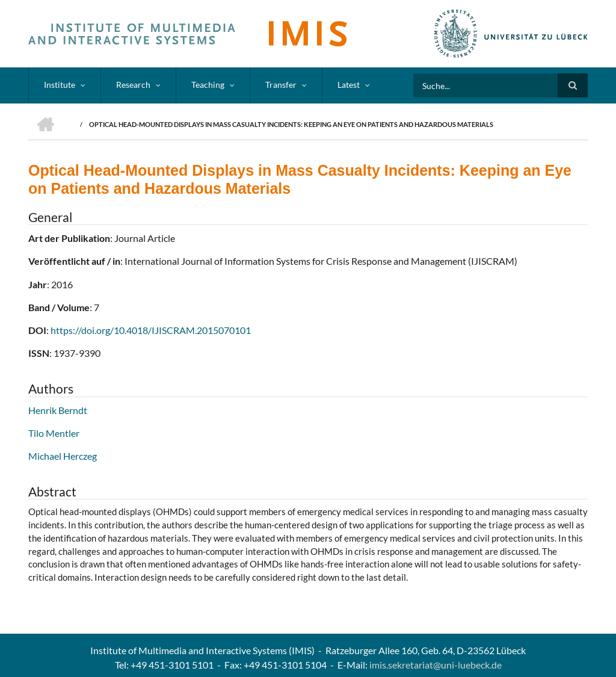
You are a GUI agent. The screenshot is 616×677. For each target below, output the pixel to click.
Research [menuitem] (133, 85)
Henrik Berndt (58, 410)
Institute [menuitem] (60, 85)
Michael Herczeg (63, 456)
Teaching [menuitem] (208, 85)
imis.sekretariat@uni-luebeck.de (436, 665)
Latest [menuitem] (349, 85)
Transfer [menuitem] (281, 85)
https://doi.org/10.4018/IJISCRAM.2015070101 (151, 330)
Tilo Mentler (54, 433)
